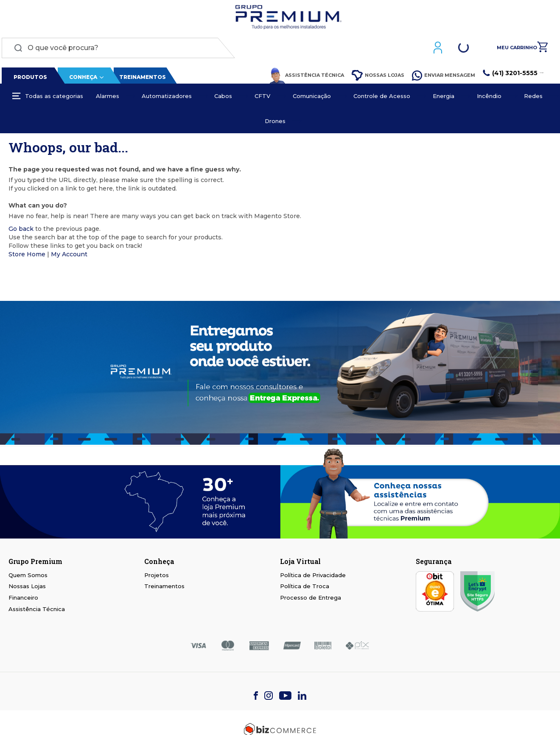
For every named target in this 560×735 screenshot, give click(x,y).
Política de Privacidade (313, 577)
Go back (21, 230)
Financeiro (23, 599)
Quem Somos (28, 577)
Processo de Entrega (311, 599)
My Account (69, 256)
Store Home (27, 256)
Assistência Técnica (308, 77)
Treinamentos (141, 79)
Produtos (29, 79)
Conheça (81, 79)
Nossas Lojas (380, 77)
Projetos (157, 577)
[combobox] (117, 50)
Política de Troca (305, 588)
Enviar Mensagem (445, 77)
